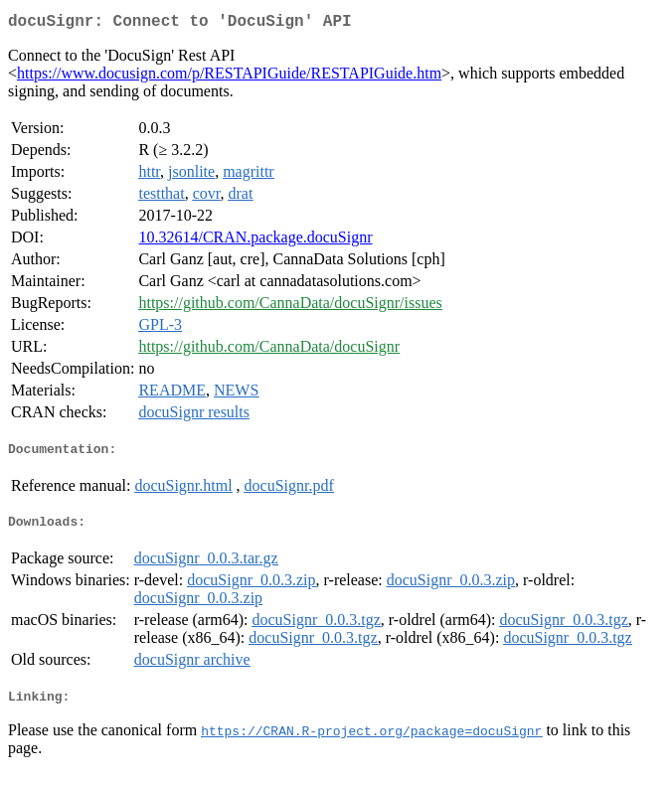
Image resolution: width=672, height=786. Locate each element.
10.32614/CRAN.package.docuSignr (255, 241)
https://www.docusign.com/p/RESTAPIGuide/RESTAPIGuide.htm (229, 77)
